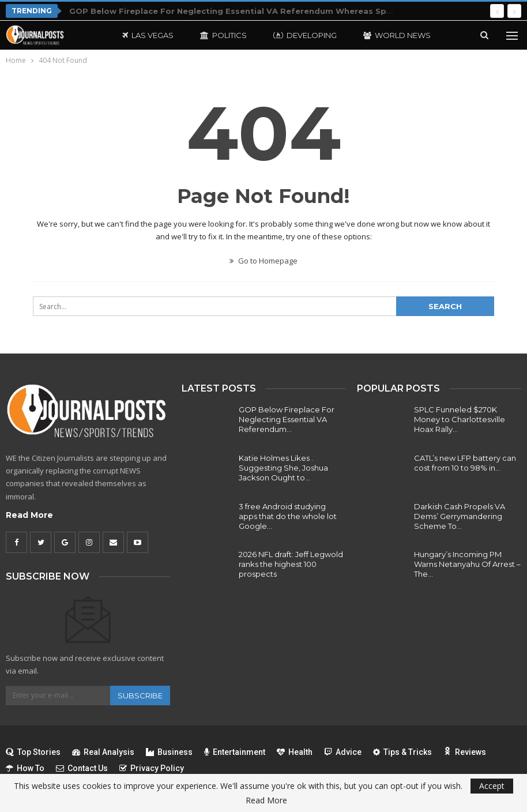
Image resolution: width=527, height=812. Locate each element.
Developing (305, 35)
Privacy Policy (152, 768)
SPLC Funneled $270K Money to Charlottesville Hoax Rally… (460, 419)
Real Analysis (103, 752)
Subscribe (140, 696)
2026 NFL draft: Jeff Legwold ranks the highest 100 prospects (291, 564)
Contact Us (82, 768)
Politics (223, 35)
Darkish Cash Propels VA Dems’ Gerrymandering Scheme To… (460, 516)
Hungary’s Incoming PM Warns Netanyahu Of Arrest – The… (467, 564)
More (375, 35)
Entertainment (235, 752)
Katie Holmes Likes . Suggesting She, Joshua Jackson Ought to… (283, 468)
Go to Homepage (263, 261)
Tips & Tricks (402, 752)
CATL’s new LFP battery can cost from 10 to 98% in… (465, 463)
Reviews (465, 752)
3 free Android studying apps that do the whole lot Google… (288, 516)
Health (295, 752)
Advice (343, 752)
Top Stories (33, 752)
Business (169, 752)
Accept (492, 786)
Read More (29, 515)
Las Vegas (148, 35)
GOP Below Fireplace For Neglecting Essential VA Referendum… (287, 419)
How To (25, 768)
